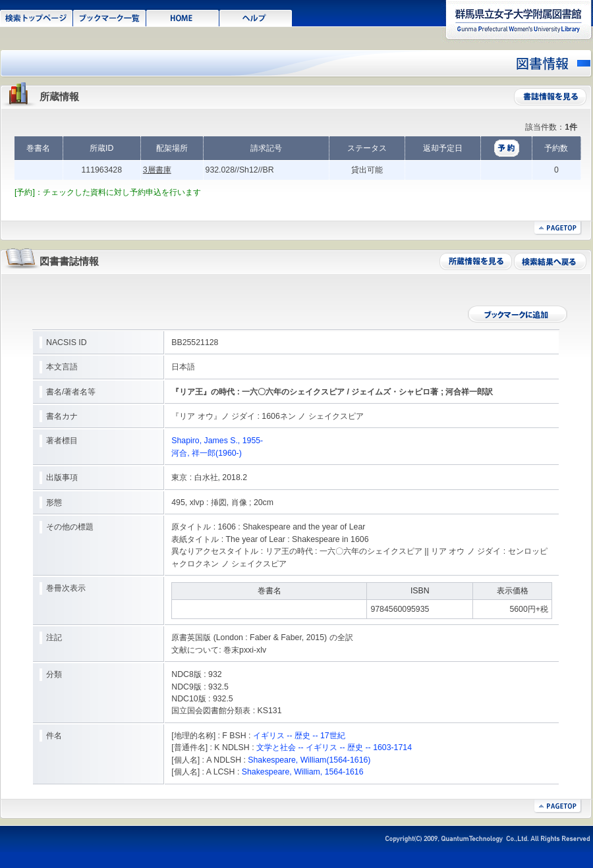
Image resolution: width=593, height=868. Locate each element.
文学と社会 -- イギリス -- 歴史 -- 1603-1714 (334, 747)
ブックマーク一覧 (110, 17)
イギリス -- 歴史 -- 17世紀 (299, 736)
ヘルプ (256, 17)
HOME (183, 17)
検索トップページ (37, 17)
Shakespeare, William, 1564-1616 (303, 772)
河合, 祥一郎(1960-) (207, 453)
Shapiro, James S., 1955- (217, 441)
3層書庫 (157, 170)
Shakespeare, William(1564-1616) (309, 760)
